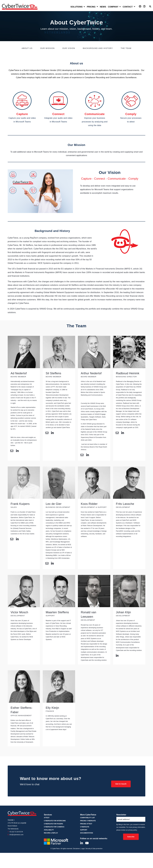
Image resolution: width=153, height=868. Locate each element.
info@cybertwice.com (16, 835)
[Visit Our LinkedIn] (82, 843)
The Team (126, 48)
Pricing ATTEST (86, 824)
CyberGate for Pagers (53, 824)
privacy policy (133, 830)
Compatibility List (87, 818)
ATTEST (47, 818)
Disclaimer (76, 849)
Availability (49, 830)
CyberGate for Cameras (54, 827)
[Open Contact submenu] (135, 7)
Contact (128, 7)
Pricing (91, 7)
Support (84, 830)
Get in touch (120, 784)
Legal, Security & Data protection (92, 849)
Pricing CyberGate (88, 821)
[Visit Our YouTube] (87, 843)
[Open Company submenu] (114, 7)
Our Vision (69, 48)
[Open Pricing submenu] (97, 7)
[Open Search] (150, 6)
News (103, 7)
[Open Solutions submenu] (78, 7)
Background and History (98, 48)
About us (27, 48)
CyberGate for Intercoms (55, 821)
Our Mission (47, 48)
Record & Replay (51, 833)
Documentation (87, 833)
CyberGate (85, 827)
